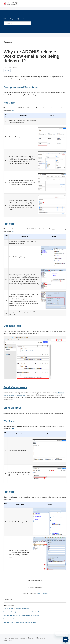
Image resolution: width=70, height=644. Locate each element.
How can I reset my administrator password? (17, 608)
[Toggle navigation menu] (63, 3)
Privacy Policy (8, 640)
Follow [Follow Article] (7, 70)
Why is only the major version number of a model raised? (21, 612)
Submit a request (42, 593)
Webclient (24, 19)
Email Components (15, 387)
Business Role (13, 326)
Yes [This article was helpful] (30, 584)
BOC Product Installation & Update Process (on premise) (21, 615)
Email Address (13, 408)
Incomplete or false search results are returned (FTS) (20, 622)
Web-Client (9, 103)
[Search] (18, 23)
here (12, 110)
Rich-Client (9, 224)
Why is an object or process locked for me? (17, 619)
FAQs (18, 19)
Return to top (9, 599)
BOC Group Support (9, 19)
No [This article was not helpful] (40, 584)
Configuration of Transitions (21, 87)
